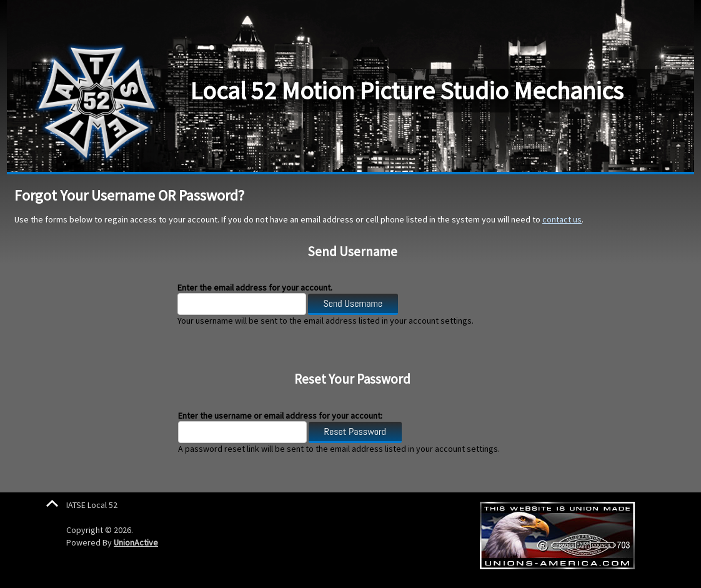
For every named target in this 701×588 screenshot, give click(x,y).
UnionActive (136, 542)
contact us (562, 219)
